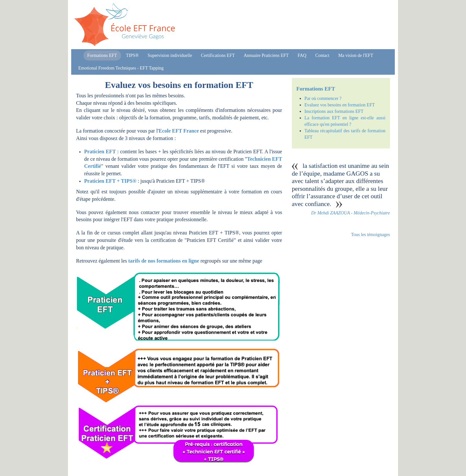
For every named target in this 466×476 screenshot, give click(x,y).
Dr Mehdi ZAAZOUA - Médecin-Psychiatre (351, 213)
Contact (322, 55)
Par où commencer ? (323, 98)
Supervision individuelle (170, 55)
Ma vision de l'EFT (356, 55)
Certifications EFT (218, 55)
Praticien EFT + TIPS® (110, 181)
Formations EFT (102, 55)
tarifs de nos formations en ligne (164, 261)
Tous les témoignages (371, 235)
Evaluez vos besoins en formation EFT (340, 105)
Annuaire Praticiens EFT (266, 55)
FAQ (302, 55)
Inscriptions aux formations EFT (334, 111)
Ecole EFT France (179, 131)
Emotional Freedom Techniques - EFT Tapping (121, 68)
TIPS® (132, 55)
